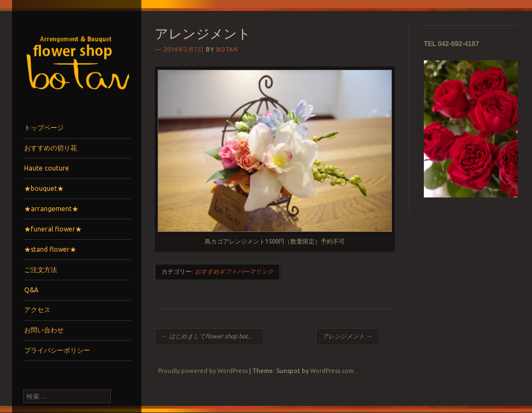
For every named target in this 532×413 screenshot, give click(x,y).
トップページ (44, 128)
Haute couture (47, 168)
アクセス (37, 310)
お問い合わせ (44, 330)
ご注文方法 (41, 270)
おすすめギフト (216, 271)
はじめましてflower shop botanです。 (212, 336)
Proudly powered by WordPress (203, 371)
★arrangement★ (51, 209)
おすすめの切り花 (51, 148)
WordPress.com (332, 371)
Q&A (31, 290)
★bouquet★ (44, 188)
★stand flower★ (50, 249)
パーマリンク (255, 271)
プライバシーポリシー (57, 350)
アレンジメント (347, 336)
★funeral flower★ (53, 229)
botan (227, 49)
